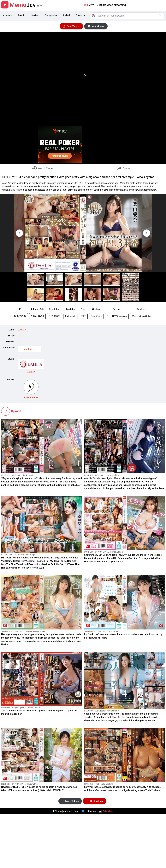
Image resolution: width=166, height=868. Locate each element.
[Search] (127, 16)
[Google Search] (161, 16)
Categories (51, 15)
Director (80, 15)
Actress (7, 15)
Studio (22, 15)
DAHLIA (22, 330)
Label (67, 15)
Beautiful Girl (30, 349)
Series (35, 15)
